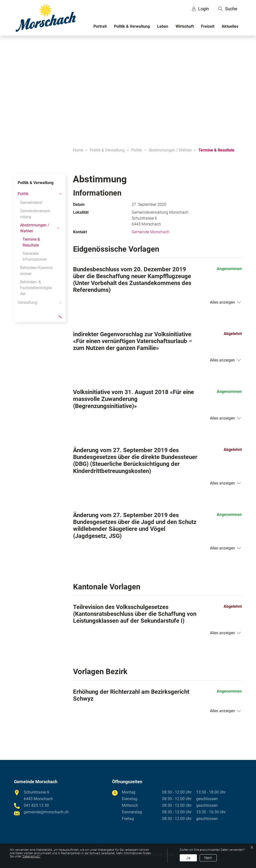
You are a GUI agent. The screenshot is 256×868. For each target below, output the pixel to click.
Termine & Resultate (33, 243)
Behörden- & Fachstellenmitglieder (36, 288)
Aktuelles (230, 26)
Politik (23, 194)
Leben (163, 26)
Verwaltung (27, 303)
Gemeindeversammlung (35, 214)
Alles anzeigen (222, 302)
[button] (228, 9)
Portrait (100, 26)
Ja (188, 858)
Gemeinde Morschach (151, 232)
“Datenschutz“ (31, 856)
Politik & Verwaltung (132, 26)
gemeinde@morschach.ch (46, 812)
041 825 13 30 (36, 805)
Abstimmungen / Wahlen (35, 228)
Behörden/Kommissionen (36, 271)
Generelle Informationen (35, 256)
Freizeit (208, 26)
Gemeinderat (31, 203)
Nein (208, 858)
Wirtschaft (185, 26)
